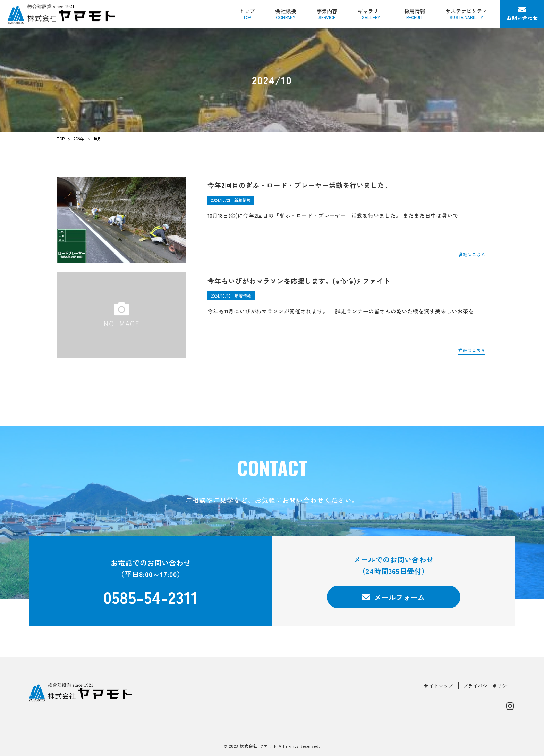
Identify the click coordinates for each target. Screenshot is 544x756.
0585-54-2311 (151, 597)
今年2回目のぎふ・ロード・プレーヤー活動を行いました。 (299, 185)
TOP (61, 139)
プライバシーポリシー (487, 686)
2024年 (79, 139)
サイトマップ (439, 686)
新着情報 (243, 200)
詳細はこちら (472, 254)
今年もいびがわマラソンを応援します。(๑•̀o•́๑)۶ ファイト (299, 281)
